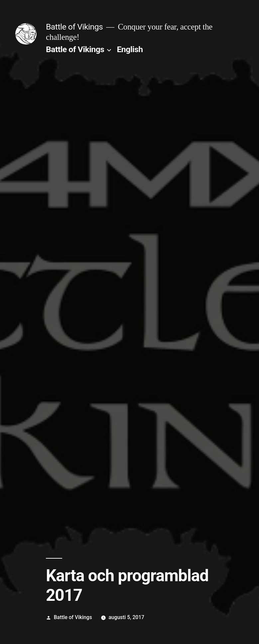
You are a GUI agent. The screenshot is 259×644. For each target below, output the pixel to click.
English (130, 49)
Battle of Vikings (74, 27)
